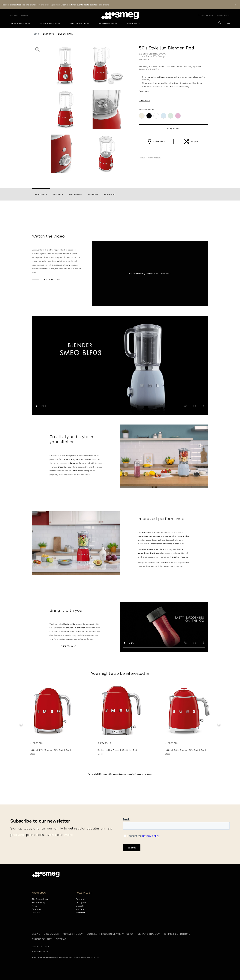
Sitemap (61, 939)
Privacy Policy (73, 934)
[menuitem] (21, 24)
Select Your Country (39, 947)
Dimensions (144, 100)
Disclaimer (51, 934)
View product (68, 646)
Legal (36, 934)
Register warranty (206, 15)
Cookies (92, 934)
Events (106, 5)
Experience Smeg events (72, 5)
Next (219, 724)
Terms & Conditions (177, 934)
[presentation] (120, 224)
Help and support (223, 15)
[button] (37, 49)
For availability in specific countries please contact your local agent (120, 774)
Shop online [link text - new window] (14, 15)
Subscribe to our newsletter (40, 821)
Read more (144, 91)
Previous (21, 724)
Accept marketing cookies (141, 274)
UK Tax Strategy (149, 934)
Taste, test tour (91, 5)
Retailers (25, 15)
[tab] (41, 194)
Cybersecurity (42, 939)
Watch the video (52, 279)
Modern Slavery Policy (117, 934)
